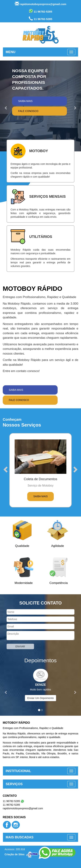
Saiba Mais (25, 101)
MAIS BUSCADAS (20, 837)
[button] (6, 106)
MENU (11, 52)
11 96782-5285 (41, 11)
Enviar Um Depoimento (40, 698)
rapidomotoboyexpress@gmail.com (41, 4)
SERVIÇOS (14, 784)
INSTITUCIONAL (18, 771)
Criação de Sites (15, 854)
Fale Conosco (28, 111)
